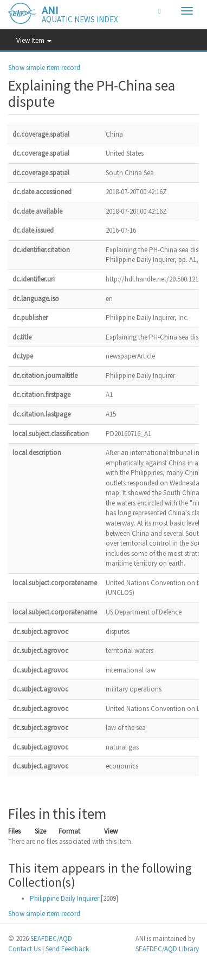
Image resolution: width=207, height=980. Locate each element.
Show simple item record (44, 68)
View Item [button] (34, 40)
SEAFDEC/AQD (51, 939)
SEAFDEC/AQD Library (167, 949)
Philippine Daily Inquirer (64, 898)
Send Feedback (67, 949)
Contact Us (24, 949)
